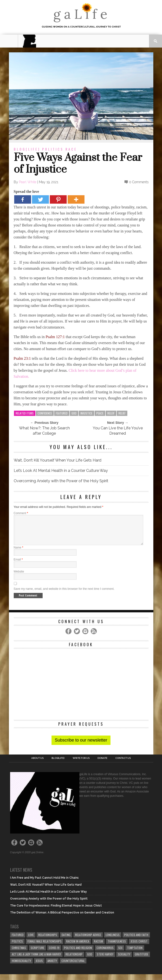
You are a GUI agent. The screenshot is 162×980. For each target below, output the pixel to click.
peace (100, 413)
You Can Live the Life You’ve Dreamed (118, 431)
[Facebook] (23, 199)
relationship (74, 960)
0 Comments (139, 182)
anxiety (52, 966)
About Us (37, 764)
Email (18, 565)
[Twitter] (40, 199)
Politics (53, 149)
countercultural (73, 966)
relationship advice (88, 940)
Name (19, 553)
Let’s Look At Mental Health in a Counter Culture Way (61, 471)
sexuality (124, 960)
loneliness (113, 940)
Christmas (19, 953)
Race (71, 149)
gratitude (142, 960)
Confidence (45, 413)
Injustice (86, 413)
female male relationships (45, 947)
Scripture (37, 953)
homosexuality (21, 966)
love (31, 940)
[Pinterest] (58, 199)
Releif (111, 413)
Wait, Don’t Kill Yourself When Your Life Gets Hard (58, 460)
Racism (98, 947)
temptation (135, 953)
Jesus (39, 966)
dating (66, 940)
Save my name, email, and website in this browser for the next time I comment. (64, 595)
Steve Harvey (105, 960)
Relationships (48, 940)
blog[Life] (27, 149)
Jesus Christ (139, 947)
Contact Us (123, 764)
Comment (21, 513)
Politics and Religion (78, 953)
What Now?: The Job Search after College (44, 431)
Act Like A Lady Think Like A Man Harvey (36, 960)
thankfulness (117, 947)
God (74, 413)
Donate (102, 764)
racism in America (78, 947)
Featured (62, 413)
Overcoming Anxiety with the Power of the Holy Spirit (61, 481)
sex (120, 953)
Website (19, 577)
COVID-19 (54, 953)
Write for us (81, 764)
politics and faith (136, 940)
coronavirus (105, 953)
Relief (122, 413)
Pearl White (28, 182)
